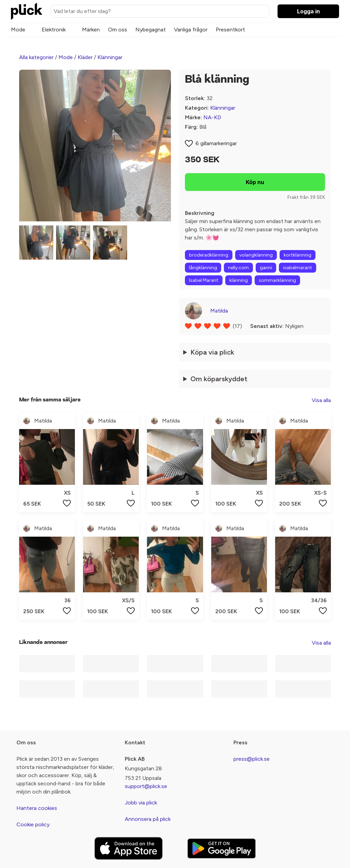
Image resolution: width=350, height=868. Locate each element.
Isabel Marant (204, 280)
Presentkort (230, 30)
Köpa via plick (212, 352)
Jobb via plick (141, 803)
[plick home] (27, 11)
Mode (18, 30)
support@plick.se (146, 786)
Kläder (85, 57)
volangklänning (256, 255)
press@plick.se (252, 759)
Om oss (118, 30)
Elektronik (54, 30)
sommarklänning (277, 280)
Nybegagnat (151, 30)
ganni (266, 268)
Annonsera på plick (148, 819)
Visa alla (321, 400)
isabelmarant (298, 268)
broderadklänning (209, 255)
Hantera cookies (37, 808)
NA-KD (212, 117)
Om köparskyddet (219, 379)
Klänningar (110, 57)
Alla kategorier (36, 57)
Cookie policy (33, 824)
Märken (91, 30)
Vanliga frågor (191, 30)
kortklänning (298, 255)
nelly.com (238, 268)
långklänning (203, 268)
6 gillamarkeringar (216, 143)
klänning (239, 280)
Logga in (308, 11)
